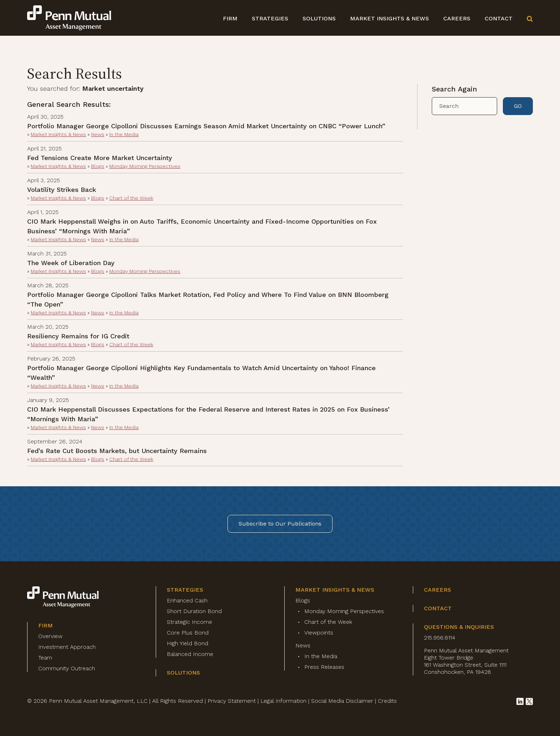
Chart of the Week (131, 198)
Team (45, 658)
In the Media (124, 134)
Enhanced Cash (187, 600)
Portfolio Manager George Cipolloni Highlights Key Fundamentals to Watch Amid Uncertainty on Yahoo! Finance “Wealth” (201, 373)
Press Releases (324, 667)
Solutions (319, 18)
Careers (457, 18)
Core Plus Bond (188, 633)
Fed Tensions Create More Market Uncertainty (100, 158)
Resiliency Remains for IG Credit (78, 336)
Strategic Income (189, 622)
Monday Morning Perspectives (145, 166)
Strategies (270, 18)
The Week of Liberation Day (71, 263)
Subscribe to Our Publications (280, 524)
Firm (230, 18)
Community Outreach (67, 668)
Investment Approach (67, 647)
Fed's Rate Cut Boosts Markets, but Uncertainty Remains (117, 451)
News (98, 134)
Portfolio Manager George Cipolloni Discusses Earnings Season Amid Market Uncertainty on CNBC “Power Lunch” (206, 126)
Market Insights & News (389, 18)
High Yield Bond (187, 643)
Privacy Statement (232, 701)
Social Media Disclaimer (342, 701)
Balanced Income (190, 654)
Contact (499, 18)
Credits (387, 701)
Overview (50, 636)
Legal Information (283, 701)
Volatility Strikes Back (62, 190)
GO (518, 106)
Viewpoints (319, 633)
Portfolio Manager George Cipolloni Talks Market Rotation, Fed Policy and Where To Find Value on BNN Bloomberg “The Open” (208, 299)
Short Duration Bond (194, 611)
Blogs (98, 166)
